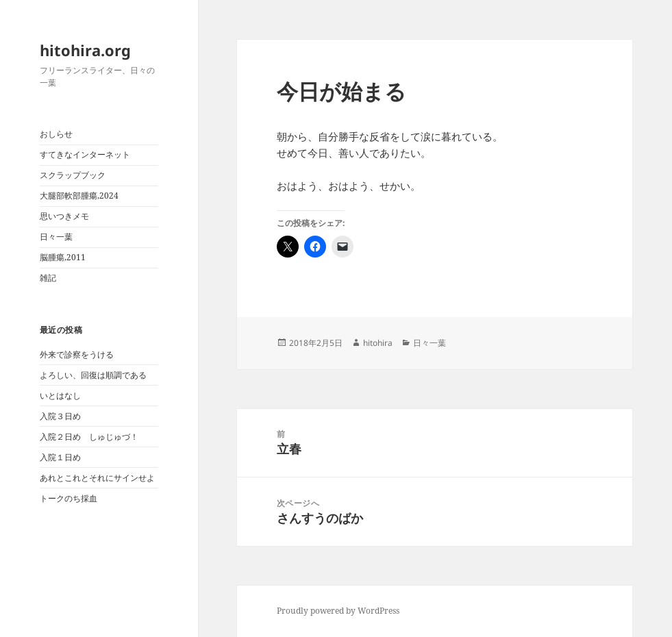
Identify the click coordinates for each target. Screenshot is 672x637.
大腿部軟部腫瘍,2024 (79, 196)
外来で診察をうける (77, 354)
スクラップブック (73, 175)
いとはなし (60, 396)
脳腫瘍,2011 (63, 257)
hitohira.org (85, 50)
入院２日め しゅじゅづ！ (89, 437)
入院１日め (60, 457)
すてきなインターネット (85, 154)
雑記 (48, 278)
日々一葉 (56, 237)
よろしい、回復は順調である (93, 375)
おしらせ (56, 134)
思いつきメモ (64, 216)
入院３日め (60, 416)
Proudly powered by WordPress (338, 611)
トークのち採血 (69, 498)
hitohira (378, 343)
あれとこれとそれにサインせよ (97, 478)
